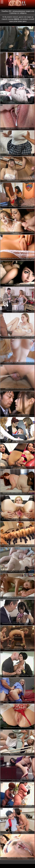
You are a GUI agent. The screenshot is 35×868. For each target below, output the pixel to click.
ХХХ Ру (17, 19)
